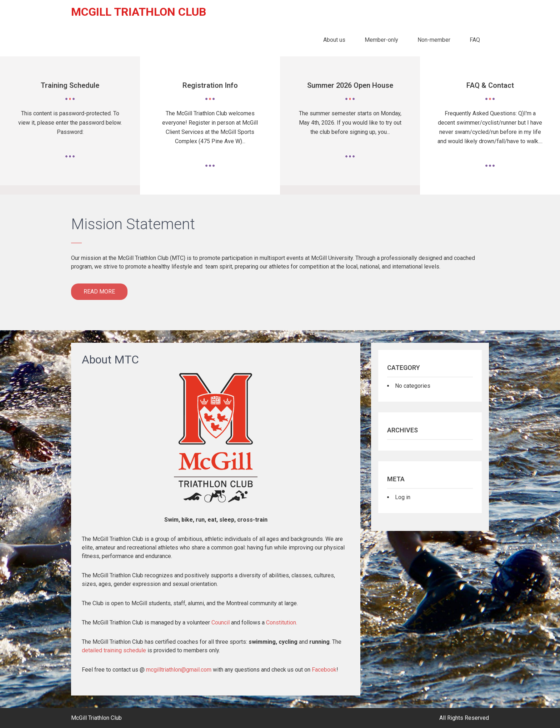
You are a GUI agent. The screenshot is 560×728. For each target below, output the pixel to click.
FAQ (475, 40)
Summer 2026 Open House (350, 85)
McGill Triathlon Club (139, 12)
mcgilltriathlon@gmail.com (179, 670)
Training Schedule (70, 85)
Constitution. (282, 622)
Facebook (324, 670)
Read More (99, 292)
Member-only (381, 40)
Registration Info (210, 85)
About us (334, 40)
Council (221, 622)
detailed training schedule (114, 650)
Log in (403, 497)
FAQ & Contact (490, 85)
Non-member (434, 40)
